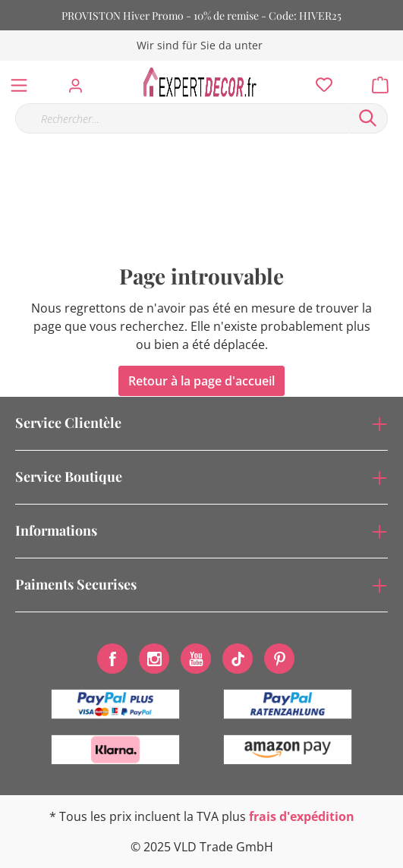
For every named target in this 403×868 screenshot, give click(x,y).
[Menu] (19, 82)
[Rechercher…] (182, 118)
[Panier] (385, 81)
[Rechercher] (368, 118)
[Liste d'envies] (320, 81)
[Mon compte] (80, 81)
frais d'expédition (302, 816)
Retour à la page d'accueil (201, 381)
